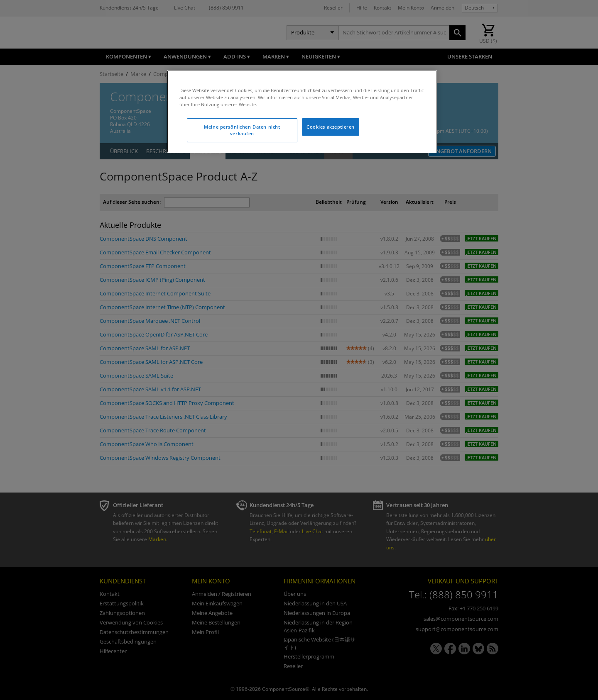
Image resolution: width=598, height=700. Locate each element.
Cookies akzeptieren (331, 127)
